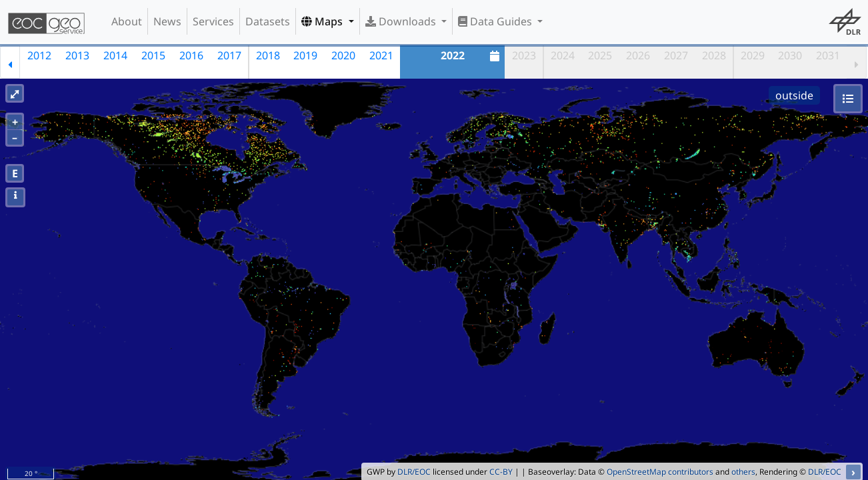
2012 (39, 55)
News (167, 21)
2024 (563, 55)
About (127, 21)
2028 (714, 55)
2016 (191, 55)
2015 (153, 55)
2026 (638, 55)
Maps (323, 21)
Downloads (402, 21)
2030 (790, 55)
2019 (305, 55)
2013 (77, 55)
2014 (115, 55)
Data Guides (496, 21)
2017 (229, 55)
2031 (828, 55)
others (743, 472)
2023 (524, 55)
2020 (343, 55)
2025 (600, 55)
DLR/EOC (414, 472)
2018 (268, 55)
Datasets (268, 21)
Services (213, 21)
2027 (676, 55)
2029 (753, 55)
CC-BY (501, 472)
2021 (381, 55)
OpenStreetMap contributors (660, 472)
